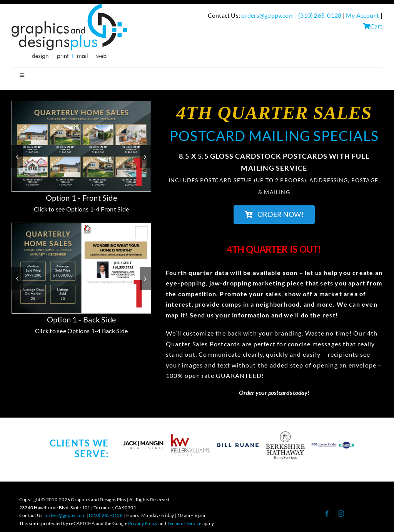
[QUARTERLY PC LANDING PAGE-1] (81, 105)
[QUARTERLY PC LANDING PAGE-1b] (81, 227)
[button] (17, 157)
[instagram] (341, 514)
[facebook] (327, 514)
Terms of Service (184, 523)
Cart (373, 26)
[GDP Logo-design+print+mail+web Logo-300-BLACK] (69, 7)
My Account (362, 15)
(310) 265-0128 (320, 15)
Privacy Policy (143, 523)
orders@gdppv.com (267, 15)
